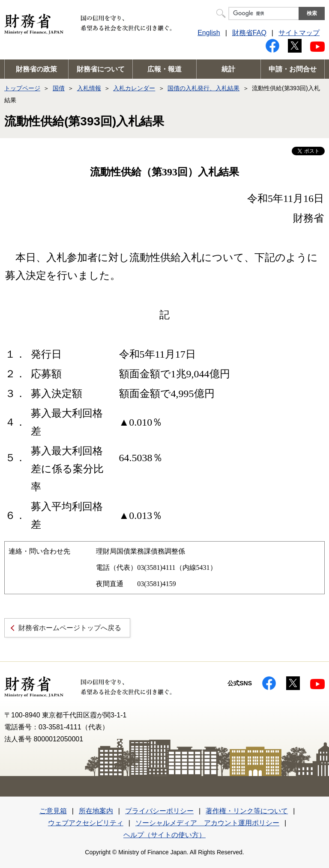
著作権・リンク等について (247, 811)
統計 (228, 69)
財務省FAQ (249, 33)
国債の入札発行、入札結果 (203, 88)
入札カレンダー (134, 88)
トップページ (22, 88)
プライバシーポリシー (159, 811)
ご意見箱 (53, 811)
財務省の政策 (36, 69)
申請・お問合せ (293, 69)
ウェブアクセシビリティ (86, 823)
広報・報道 (164, 69)
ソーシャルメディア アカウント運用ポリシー (207, 823)
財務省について (101, 69)
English (209, 33)
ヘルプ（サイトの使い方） (164, 835)
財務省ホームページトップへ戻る (70, 628)
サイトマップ (299, 33)
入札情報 (89, 88)
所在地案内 (96, 811)
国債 (59, 88)
